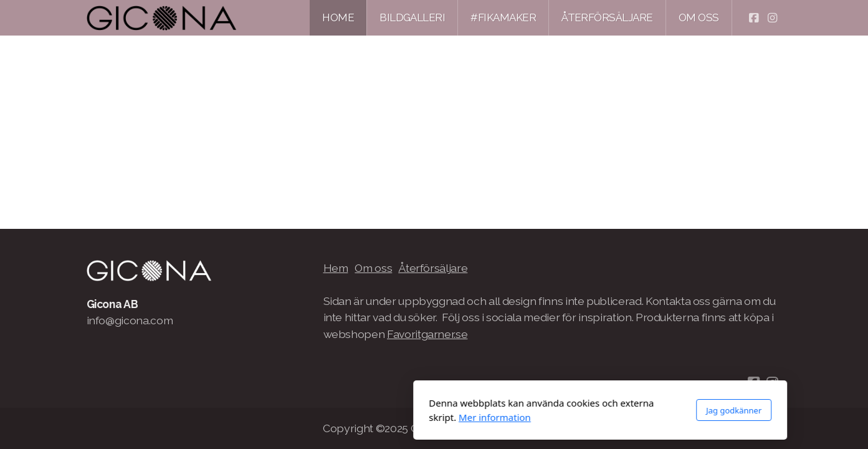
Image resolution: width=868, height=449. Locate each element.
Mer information (328, 417)
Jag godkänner (567, 410)
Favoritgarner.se (427, 334)
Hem (336, 268)
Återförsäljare (433, 268)
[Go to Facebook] (754, 18)
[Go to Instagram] (773, 18)
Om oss (373, 268)
